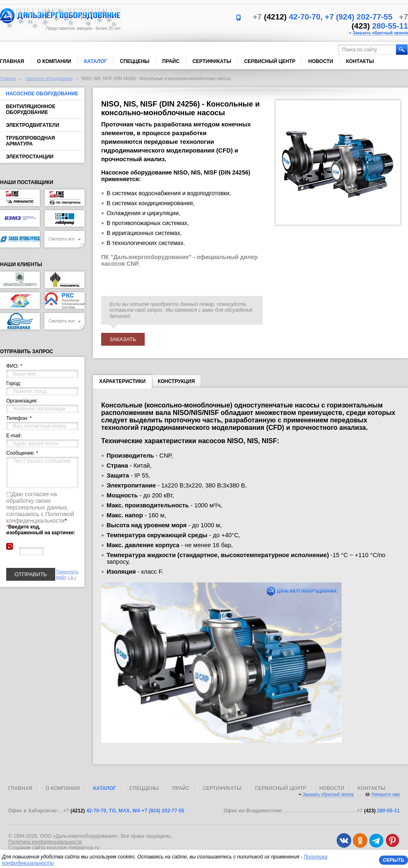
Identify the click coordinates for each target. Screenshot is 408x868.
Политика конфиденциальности (45, 842)
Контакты (360, 61)
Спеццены (135, 61)
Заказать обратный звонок (380, 33)
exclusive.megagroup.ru (73, 848)
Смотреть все (64, 239)
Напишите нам (386, 794)
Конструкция (176, 381)
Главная (12, 61)
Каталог (96, 61)
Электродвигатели (33, 125)
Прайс (171, 61)
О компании (54, 61)
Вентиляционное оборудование (31, 109)
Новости (321, 61)
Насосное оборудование (49, 79)
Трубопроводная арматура (30, 141)
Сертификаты (212, 61)
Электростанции (30, 157)
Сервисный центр (270, 61)
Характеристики (122, 383)
